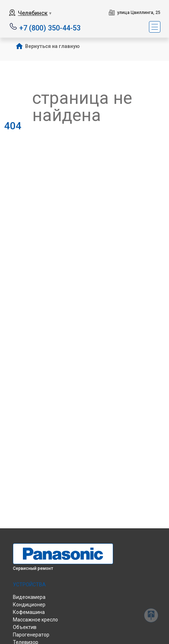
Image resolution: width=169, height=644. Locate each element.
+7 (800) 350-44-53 (50, 27)
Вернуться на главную (52, 46)
